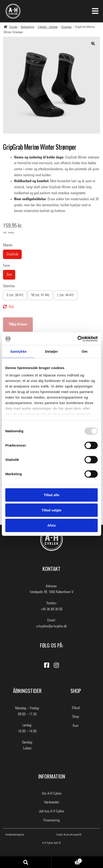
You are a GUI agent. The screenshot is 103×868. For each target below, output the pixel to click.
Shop (76, 717)
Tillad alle (51, 495)
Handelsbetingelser (15, 835)
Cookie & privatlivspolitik (69, 835)
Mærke (8, 245)
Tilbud (76, 708)
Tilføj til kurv (18, 324)
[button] (93, 44)
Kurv (76, 726)
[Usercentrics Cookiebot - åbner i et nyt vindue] (77, 339)
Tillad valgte (51, 510)
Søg (26, 862)
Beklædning (27, 27)
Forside (13, 27)
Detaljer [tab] (51, 351)
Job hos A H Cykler (51, 811)
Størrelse (9, 286)
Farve (6, 265)
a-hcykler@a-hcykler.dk (51, 626)
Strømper (67, 27)
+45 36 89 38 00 (52, 609)
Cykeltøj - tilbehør (48, 27)
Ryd (11, 307)
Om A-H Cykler (52, 793)
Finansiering (51, 820)
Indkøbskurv (67, 860)
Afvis (52, 525)
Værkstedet (51, 802)
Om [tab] (85, 351)
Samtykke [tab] (18, 351)
